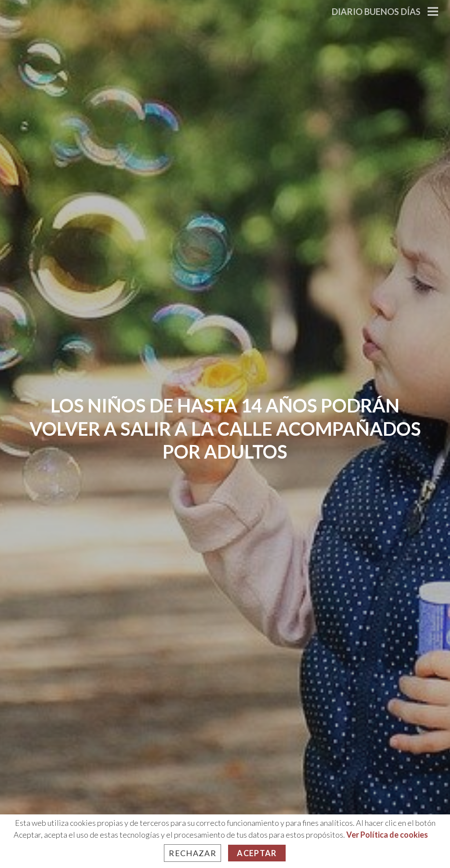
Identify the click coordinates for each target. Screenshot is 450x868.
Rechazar (192, 853)
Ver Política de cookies (387, 835)
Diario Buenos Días (376, 11)
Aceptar (257, 853)
